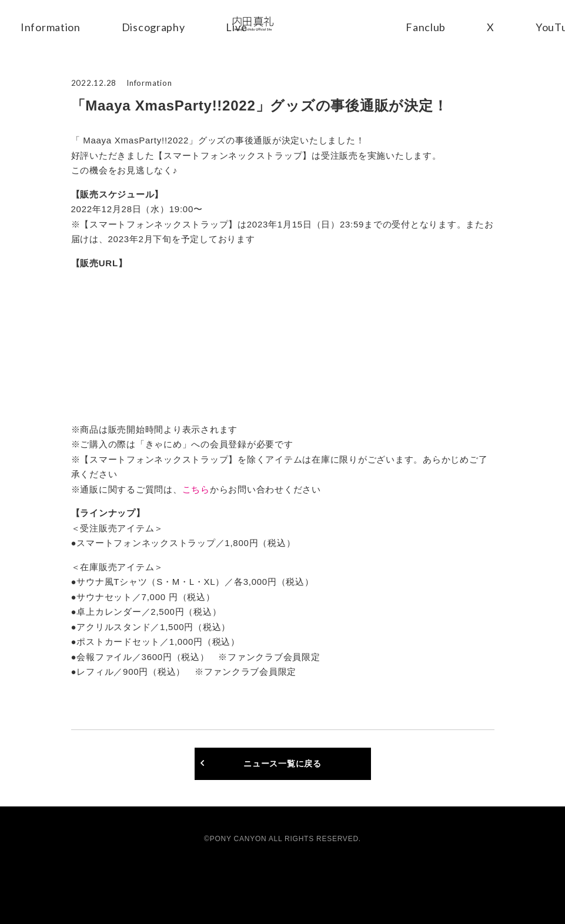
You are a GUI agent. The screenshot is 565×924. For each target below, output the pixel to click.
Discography (153, 27)
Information (51, 27)
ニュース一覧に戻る (282, 764)
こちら (196, 489)
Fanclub (427, 27)
